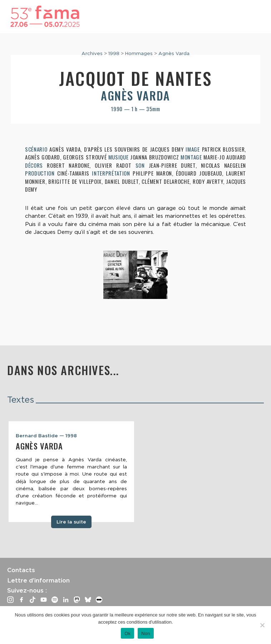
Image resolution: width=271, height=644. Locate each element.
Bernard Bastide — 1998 (46, 436)
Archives (92, 53)
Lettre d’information (38, 580)
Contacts (21, 570)
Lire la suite (71, 522)
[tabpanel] (71, 472)
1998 (114, 53)
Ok (127, 633)
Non (146, 633)
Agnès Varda (174, 53)
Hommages (139, 53)
